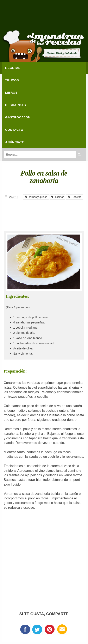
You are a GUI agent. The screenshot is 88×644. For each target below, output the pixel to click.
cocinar (57, 197)
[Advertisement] (44, 17)
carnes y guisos (36, 197)
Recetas (75, 197)
